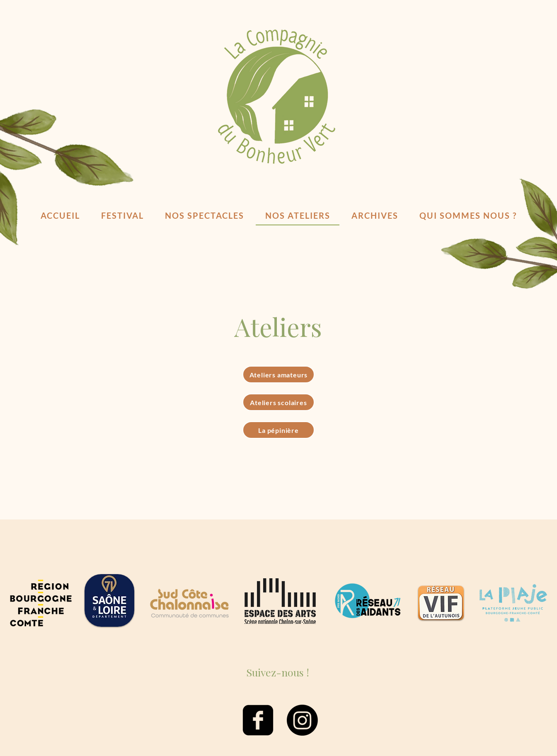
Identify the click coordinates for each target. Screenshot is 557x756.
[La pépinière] (278, 430)
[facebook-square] (258, 720)
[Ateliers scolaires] (278, 402)
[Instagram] (302, 720)
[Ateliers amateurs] (278, 374)
